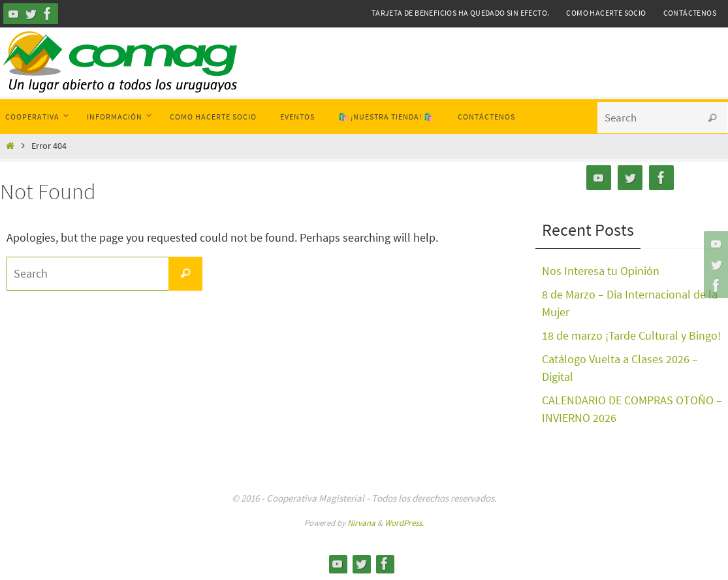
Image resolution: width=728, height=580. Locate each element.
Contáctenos (690, 13)
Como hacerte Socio (606, 13)
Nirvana (361, 523)
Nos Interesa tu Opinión (601, 271)
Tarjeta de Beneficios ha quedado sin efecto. (461, 13)
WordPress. (404, 523)
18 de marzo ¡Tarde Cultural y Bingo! (631, 335)
